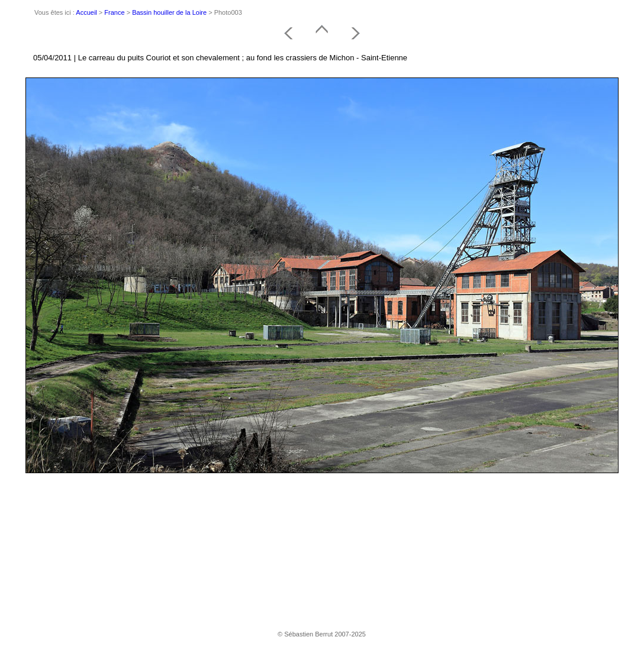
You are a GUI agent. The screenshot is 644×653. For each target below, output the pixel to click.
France (114, 12)
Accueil (86, 12)
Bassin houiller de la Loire (169, 12)
